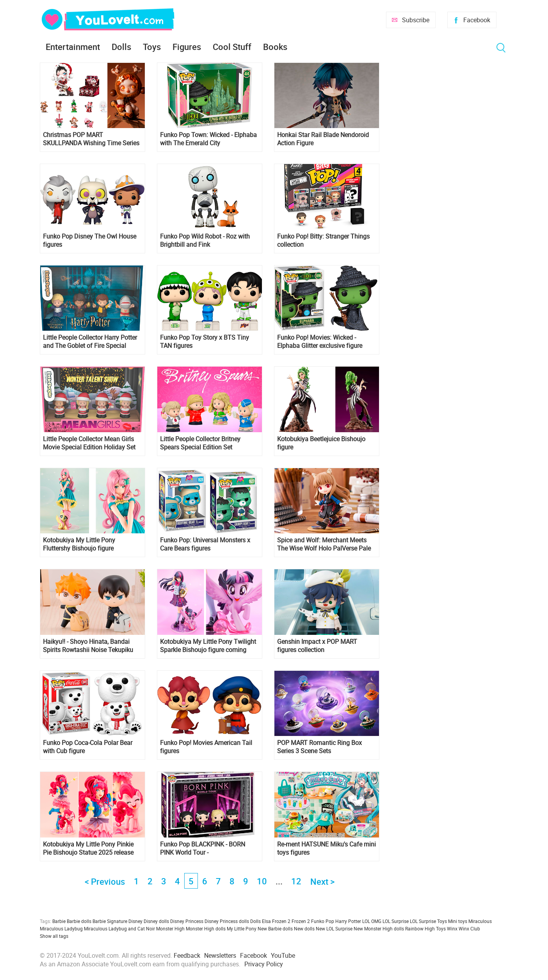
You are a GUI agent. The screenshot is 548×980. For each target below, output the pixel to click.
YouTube (283, 955)
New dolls (304, 928)
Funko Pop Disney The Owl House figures (90, 241)
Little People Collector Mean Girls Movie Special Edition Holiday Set (89, 443)
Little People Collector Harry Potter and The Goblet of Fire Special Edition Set (90, 342)
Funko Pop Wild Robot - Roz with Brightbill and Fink (205, 241)
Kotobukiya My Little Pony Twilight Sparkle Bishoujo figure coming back (208, 646)
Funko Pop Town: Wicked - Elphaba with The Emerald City (208, 139)
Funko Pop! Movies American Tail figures (206, 747)
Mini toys (458, 921)
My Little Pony (242, 928)
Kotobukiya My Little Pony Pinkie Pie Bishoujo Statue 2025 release (88, 848)
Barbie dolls (79, 921)
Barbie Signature (110, 921)
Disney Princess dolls (227, 921)
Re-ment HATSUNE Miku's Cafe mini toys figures (326, 848)
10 (262, 881)
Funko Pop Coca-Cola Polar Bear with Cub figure (88, 747)
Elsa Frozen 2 (276, 921)
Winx (452, 928)
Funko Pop (323, 921)
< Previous (105, 881)
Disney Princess (187, 921)
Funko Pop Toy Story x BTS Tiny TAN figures (205, 342)
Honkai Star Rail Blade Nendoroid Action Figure (323, 139)
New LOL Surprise (334, 928)
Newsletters (220, 955)
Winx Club (469, 928)
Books (275, 47)
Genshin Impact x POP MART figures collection (317, 646)
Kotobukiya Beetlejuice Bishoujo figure (321, 443)
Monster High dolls (206, 928)
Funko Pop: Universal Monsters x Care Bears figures (205, 544)
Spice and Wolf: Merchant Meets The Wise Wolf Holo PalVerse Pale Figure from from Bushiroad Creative (324, 544)
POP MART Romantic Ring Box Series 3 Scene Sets (319, 747)
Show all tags (54, 936)
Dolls (121, 47)
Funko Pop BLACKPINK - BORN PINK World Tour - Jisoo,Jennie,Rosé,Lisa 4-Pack (203, 848)
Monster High (170, 928)
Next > (322, 881)
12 (296, 881)
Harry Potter (348, 921)
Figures (187, 47)
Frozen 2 (301, 921)
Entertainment (73, 47)
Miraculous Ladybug (61, 928)
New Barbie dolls (275, 928)
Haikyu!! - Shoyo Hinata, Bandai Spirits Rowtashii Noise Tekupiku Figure (88, 646)
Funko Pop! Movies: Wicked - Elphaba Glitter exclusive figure (320, 342)
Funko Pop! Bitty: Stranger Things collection (323, 241)
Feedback (187, 955)
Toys (152, 47)
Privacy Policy (264, 964)
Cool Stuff (232, 47)
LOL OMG (372, 921)
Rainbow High (420, 928)
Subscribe (416, 20)
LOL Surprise (396, 921)
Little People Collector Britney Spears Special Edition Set (200, 443)
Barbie (59, 921)
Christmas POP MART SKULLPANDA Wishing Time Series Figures (91, 139)
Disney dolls (156, 921)
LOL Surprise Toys (428, 921)
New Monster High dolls (379, 928)
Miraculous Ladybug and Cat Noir (119, 928)
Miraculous (480, 921)
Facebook (477, 20)
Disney (135, 921)
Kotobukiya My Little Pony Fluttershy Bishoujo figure (79, 544)
